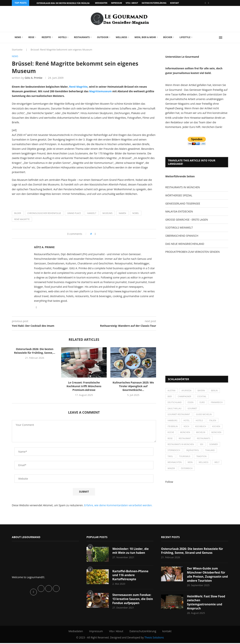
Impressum (116, 3)
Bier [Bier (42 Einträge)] (170, 397)
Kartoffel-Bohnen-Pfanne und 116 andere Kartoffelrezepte (131, 575)
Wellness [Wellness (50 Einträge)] (205, 467)
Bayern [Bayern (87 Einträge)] (203, 391)
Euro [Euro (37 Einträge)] (204, 403)
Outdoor (103, 37)
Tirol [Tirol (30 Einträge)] (170, 460)
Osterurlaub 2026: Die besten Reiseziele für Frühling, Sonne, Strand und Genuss (193, 551)
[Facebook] (205, 3)
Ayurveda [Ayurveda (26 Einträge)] (187, 391)
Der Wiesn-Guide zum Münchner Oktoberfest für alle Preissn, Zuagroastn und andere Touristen (206, 575)
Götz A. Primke (33, 78)
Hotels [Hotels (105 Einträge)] (201, 422)
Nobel (136, 213)
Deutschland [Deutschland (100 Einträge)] (175, 403)
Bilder (18, 213)
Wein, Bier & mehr (145, 37)
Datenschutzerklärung (154, 3)
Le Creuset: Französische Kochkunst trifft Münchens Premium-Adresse (84, 386)
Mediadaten (101, 3)
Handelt (92, 213)
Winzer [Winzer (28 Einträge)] (171, 473)
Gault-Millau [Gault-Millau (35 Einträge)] (193, 410)
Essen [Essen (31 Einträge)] (192, 403)
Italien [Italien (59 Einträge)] (215, 422)
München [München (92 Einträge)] (219, 435)
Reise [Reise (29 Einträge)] (170, 441)
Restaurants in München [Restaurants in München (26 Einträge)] (181, 448)
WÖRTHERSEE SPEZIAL (179, 195)
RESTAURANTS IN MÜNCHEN (183, 187)
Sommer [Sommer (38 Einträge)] (216, 448)
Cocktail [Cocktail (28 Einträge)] (203, 397)
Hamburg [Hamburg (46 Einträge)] (173, 422)
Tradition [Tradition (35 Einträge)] (203, 460)
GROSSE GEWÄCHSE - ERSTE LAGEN (187, 220)
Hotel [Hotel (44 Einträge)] (188, 422)
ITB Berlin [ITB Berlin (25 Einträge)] (173, 429)
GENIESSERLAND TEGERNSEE (183, 203)
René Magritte (78, 87)
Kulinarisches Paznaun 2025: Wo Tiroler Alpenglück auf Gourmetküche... (133, 386)
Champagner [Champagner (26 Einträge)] (185, 397)
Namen (122, 213)
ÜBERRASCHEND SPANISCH (182, 236)
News (18, 37)
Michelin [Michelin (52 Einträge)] (202, 435)
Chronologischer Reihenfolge (44, 213)
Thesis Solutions (154, 639)
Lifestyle (185, 37)
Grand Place (74, 213)
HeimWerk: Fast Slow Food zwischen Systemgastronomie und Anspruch (206, 603)
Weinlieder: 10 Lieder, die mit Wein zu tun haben (131, 551)
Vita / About (132, 3)
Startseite (17, 50)
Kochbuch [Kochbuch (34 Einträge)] (202, 429)
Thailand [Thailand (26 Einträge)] (212, 454)
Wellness (121, 37)
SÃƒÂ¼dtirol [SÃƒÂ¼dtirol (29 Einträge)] (194, 454)
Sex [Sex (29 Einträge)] (203, 448)
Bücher (168, 37)
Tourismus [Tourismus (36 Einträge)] (185, 460)
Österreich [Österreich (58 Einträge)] (188, 473)
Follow (169, 486)
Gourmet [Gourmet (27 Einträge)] (212, 410)
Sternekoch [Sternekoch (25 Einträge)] (174, 454)
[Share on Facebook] (95, 234)
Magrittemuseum (100, 91)
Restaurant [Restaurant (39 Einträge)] (186, 441)
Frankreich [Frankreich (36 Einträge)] (174, 410)
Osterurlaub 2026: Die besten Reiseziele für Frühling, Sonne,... (68, 3)
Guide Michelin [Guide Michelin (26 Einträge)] (205, 416)
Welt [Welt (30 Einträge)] (219, 467)
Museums (107, 213)
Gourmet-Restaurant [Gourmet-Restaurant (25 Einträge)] (179, 416)
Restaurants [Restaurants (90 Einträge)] (205, 441)
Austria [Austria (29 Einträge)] (172, 391)
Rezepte (46, 37)
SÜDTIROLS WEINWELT (179, 228)
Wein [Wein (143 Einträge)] (191, 467)
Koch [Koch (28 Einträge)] (187, 429)
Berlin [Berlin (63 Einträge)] (216, 391)
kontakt (175, 3)
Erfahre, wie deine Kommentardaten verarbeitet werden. (118, 505)
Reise (31, 37)
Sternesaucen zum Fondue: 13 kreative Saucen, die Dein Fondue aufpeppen (132, 600)
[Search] (226, 38)
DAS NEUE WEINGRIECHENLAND (185, 244)
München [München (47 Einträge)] (186, 435)
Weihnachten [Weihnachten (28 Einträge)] (175, 467)
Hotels (62, 37)
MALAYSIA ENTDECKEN (179, 211)
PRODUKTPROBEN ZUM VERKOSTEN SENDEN (192, 252)
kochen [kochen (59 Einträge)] (218, 429)
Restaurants (82, 37)
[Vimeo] (209, 3)
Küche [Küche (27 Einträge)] (171, 435)
